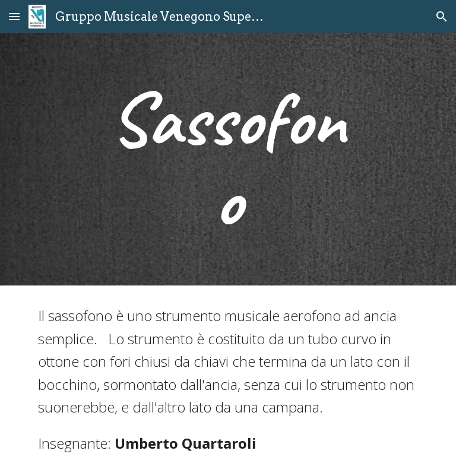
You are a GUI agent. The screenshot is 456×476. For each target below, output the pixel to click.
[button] (14, 16)
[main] (228, 159)
